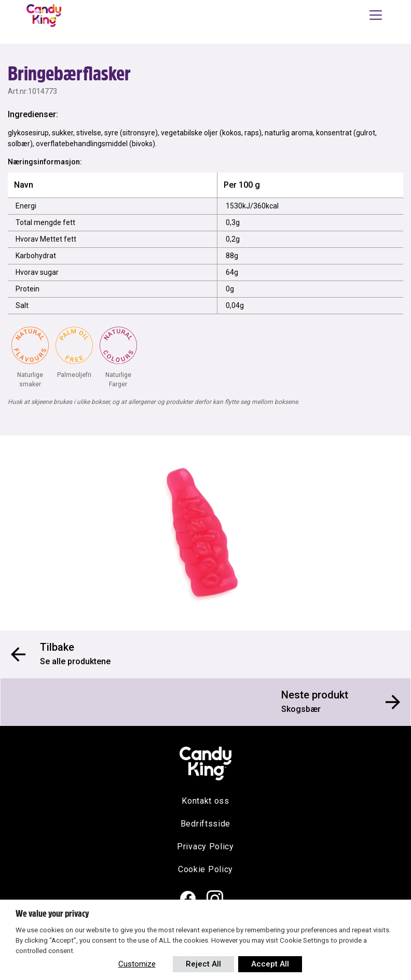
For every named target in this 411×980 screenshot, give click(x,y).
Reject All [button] (203, 964)
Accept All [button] (270, 964)
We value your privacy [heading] (52, 914)
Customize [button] (137, 964)
